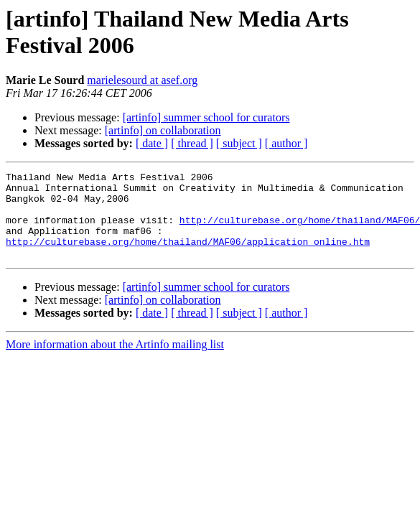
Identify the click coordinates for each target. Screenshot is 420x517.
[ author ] (286, 143)
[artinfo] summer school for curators (206, 117)
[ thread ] (192, 143)
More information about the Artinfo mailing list (115, 362)
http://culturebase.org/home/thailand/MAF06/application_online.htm (188, 256)
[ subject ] (239, 143)
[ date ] (152, 143)
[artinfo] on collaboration (163, 130)
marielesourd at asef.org (142, 80)
